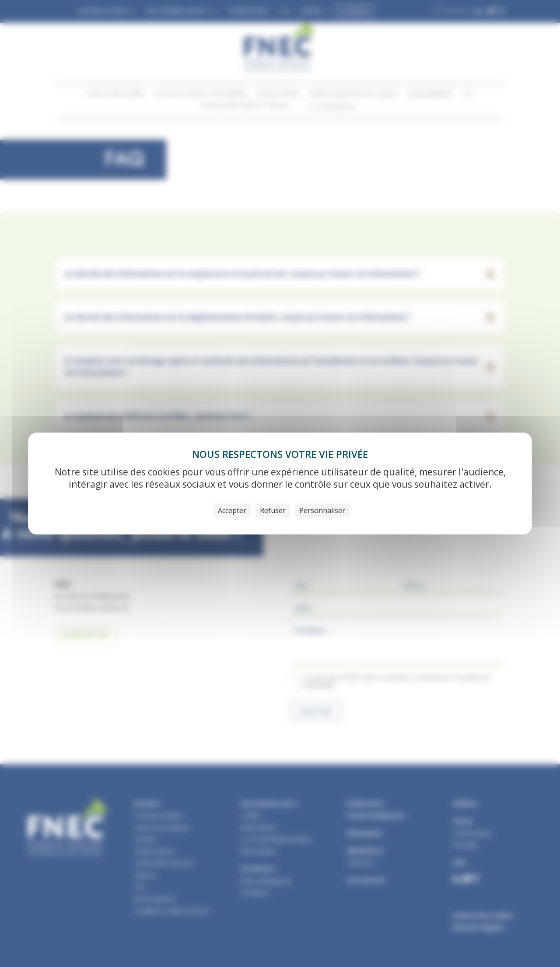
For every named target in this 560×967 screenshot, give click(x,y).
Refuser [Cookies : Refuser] (273, 510)
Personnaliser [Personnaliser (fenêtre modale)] (322, 510)
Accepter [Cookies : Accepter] (232, 510)
